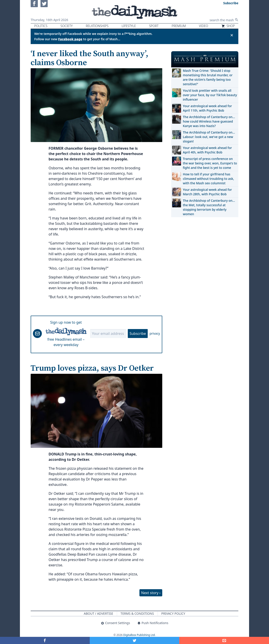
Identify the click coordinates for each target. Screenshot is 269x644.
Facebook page (70, 39)
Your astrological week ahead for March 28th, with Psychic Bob (207, 192)
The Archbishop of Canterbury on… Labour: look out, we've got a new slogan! (209, 137)
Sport (154, 26)
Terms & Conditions (137, 613)
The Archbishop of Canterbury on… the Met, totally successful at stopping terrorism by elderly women (209, 207)
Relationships (97, 26)
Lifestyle (129, 26)
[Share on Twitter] (135, 640)
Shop (228, 26)
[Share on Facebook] (45, 640)
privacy (155, 333)
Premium (179, 26)
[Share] (224, 640)
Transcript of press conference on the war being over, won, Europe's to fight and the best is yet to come (210, 163)
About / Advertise (98, 613)
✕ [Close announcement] (232, 35)
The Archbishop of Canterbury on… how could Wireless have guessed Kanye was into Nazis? (209, 121)
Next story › (151, 593)
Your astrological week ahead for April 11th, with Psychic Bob (207, 108)
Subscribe (138, 334)
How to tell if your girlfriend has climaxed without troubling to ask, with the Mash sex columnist (208, 179)
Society (66, 26)
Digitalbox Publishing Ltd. (139, 635)
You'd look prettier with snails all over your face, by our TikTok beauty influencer (210, 95)
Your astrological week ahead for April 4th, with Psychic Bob (207, 150)
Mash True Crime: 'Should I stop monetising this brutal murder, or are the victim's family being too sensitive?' (208, 77)
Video (204, 26)
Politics (41, 26)
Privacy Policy (173, 613)
